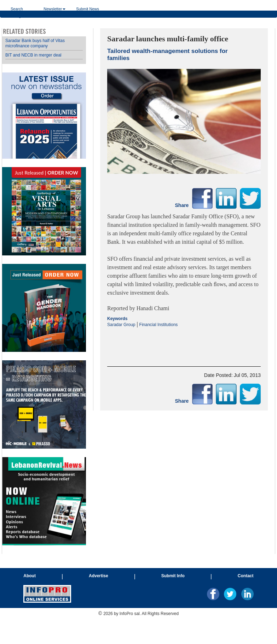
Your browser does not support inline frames (44, 291)
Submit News (88, 9)
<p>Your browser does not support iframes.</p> (184, 341)
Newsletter (54, 9)
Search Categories (22, 9)
